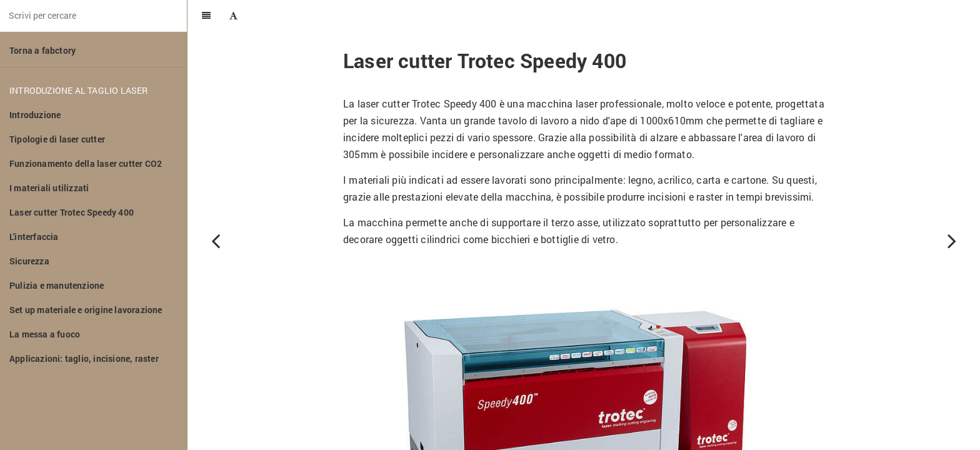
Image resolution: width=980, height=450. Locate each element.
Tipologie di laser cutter (57, 139)
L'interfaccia (34, 237)
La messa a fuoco (45, 334)
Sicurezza (29, 261)
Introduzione (35, 115)
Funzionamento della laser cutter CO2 (86, 163)
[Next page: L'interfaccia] (952, 241)
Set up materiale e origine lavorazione (86, 310)
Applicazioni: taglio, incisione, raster (84, 358)
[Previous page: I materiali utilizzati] (216, 241)
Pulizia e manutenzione (57, 285)
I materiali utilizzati (49, 188)
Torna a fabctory (42, 50)
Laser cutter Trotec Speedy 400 (72, 212)
